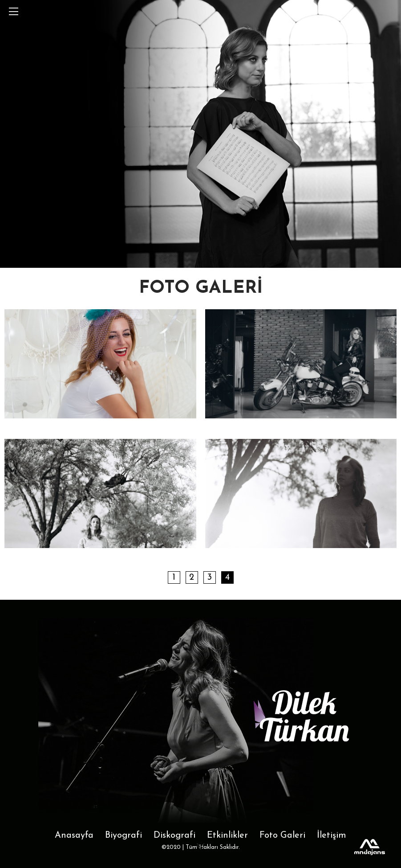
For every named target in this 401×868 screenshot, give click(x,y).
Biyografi (124, 835)
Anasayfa (74, 835)
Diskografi (174, 835)
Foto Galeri (282, 835)
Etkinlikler (227, 835)
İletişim (332, 835)
